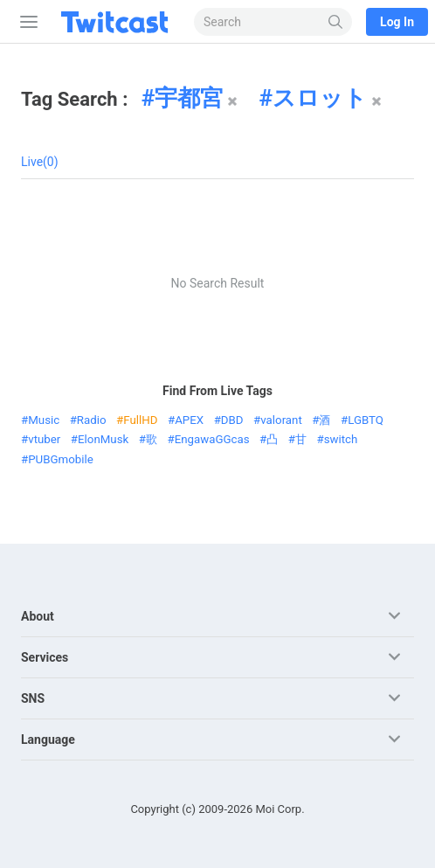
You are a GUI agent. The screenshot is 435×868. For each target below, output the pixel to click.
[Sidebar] (25, 22)
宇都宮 (189, 98)
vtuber (44, 439)
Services (45, 657)
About (38, 616)
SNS (33, 698)
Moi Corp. (280, 809)
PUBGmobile (61, 459)
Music (44, 420)
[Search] (336, 22)
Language (48, 740)
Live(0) (40, 162)
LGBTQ (366, 420)
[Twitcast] (118, 22)
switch (341, 439)
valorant (281, 420)
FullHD (140, 420)
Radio (92, 420)
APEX (189, 420)
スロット (320, 98)
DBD (232, 420)
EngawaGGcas (212, 439)
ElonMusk (103, 439)
